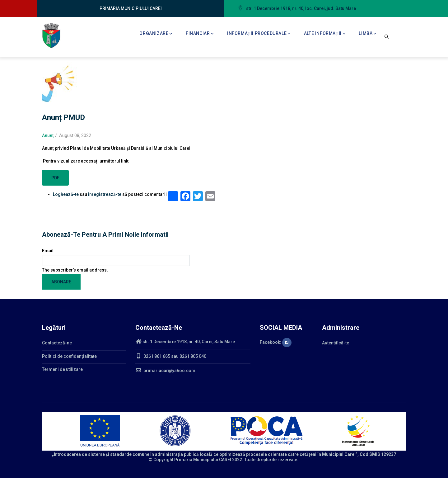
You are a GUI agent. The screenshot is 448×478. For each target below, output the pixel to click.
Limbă (368, 34)
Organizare (156, 34)
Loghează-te (66, 194)
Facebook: (276, 342)
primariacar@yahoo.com (165, 371)
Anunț (48, 135)
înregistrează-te (105, 194)
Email (48, 251)
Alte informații (325, 34)
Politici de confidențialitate (69, 356)
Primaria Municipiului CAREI (203, 460)
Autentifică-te (336, 343)
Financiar (200, 34)
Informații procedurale (259, 34)
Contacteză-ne (57, 343)
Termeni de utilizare (62, 369)
